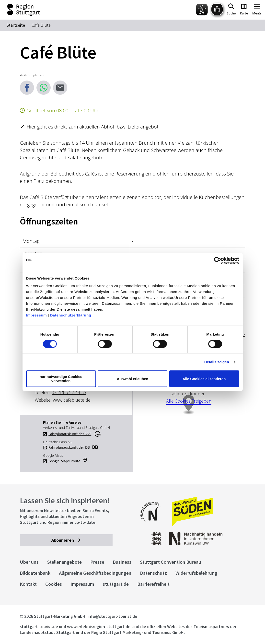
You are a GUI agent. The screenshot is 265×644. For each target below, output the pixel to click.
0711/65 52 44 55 (69, 392)
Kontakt (28, 584)
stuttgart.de (116, 584)
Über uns (29, 562)
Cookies (54, 584)
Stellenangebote (64, 562)
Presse (97, 562)
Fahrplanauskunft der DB (69, 447)
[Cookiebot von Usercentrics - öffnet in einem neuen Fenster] (218, 260)
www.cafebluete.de (72, 400)
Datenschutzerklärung (71, 315)
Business (122, 562)
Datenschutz (153, 573)
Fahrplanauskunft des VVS (70, 434)
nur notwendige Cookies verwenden (61, 379)
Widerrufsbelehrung (196, 573)
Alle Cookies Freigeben (189, 401)
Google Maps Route (64, 461)
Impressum (37, 315)
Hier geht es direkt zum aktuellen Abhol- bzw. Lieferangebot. (93, 127)
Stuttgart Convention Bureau (171, 562)
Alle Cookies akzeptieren (204, 379)
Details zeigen (217, 362)
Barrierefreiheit (153, 584)
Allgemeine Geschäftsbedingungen (95, 573)
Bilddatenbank (35, 573)
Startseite (16, 25)
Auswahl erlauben (132, 379)
